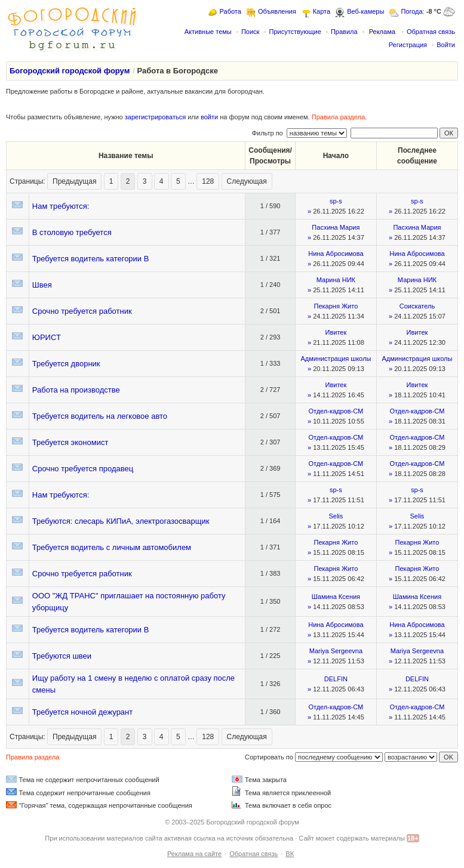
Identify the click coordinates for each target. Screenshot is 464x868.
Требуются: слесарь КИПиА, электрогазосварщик (121, 521)
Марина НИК (336, 280)
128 (208, 181)
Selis (336, 516)
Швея (42, 285)
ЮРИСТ (47, 337)
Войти (446, 45)
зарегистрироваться (155, 117)
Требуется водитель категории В (91, 259)
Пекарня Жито (336, 306)
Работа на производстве (76, 390)
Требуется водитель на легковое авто (100, 416)
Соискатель (417, 306)
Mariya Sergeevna (336, 651)
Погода (411, 11)
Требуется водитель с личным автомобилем (112, 547)
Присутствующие (295, 32)
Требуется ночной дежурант (82, 712)
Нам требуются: (61, 206)
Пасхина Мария (336, 227)
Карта (322, 11)
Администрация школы (336, 359)
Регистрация (408, 45)
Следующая (247, 181)
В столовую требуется (72, 232)
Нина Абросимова (336, 254)
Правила (344, 32)
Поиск (250, 32)
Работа (231, 11)
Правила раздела (338, 117)
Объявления (277, 11)
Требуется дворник (66, 364)
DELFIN (336, 679)
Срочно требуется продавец (83, 469)
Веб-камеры (365, 11)
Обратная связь (431, 32)
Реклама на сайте (194, 854)
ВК (290, 854)
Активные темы (208, 32)
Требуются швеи (62, 656)
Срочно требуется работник (82, 311)
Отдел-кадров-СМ (336, 411)
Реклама (382, 32)
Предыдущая (74, 181)
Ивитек (336, 332)
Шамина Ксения (336, 597)
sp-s (336, 201)
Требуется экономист (70, 442)
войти (209, 117)
